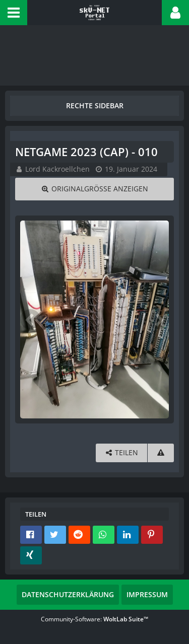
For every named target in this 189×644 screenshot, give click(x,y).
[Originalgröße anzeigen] (94, 189)
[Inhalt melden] (161, 453)
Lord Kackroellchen (57, 169)
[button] (14, 13)
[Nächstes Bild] (159, 319)
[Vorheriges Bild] (30, 319)
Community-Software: (94, 619)
